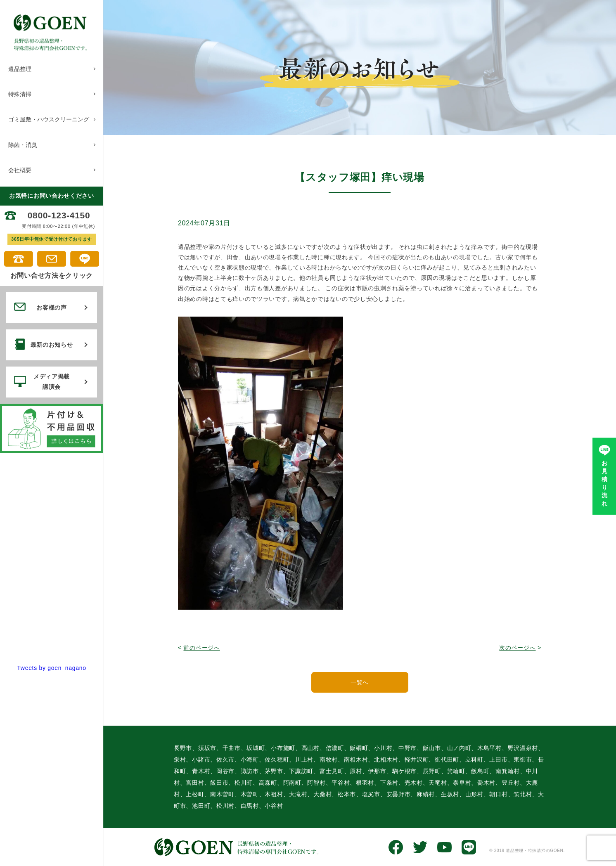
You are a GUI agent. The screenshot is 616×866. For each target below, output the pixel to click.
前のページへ (201, 648)
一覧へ (360, 682)
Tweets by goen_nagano (51, 665)
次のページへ (517, 648)
